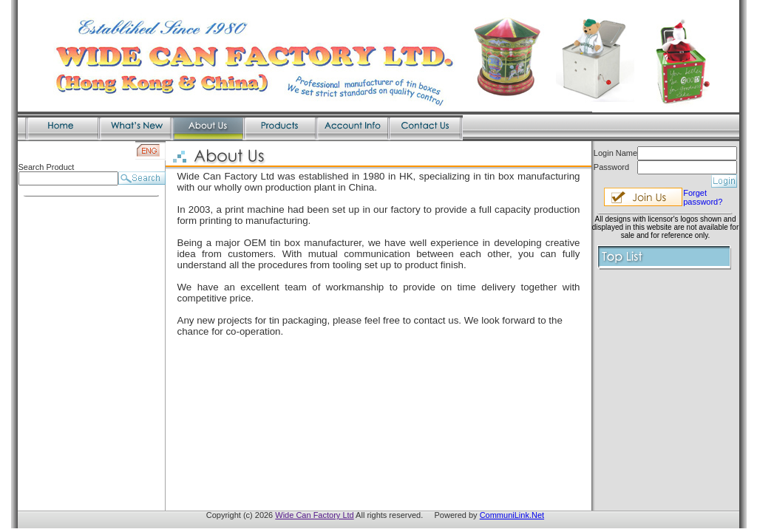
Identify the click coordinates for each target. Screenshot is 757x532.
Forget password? (703, 197)
